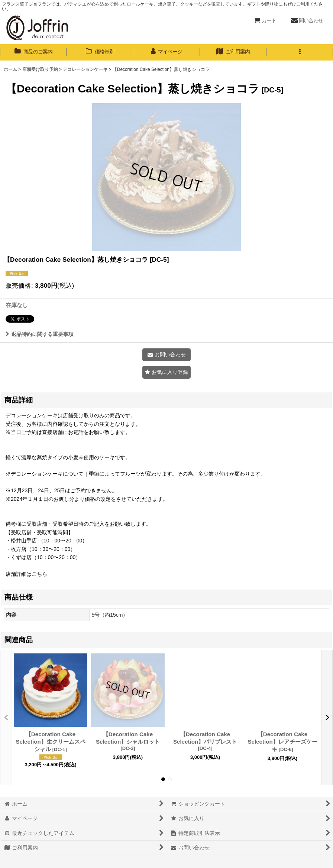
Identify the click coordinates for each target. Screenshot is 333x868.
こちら (39, 574)
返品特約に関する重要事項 (40, 334)
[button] (300, 52)
